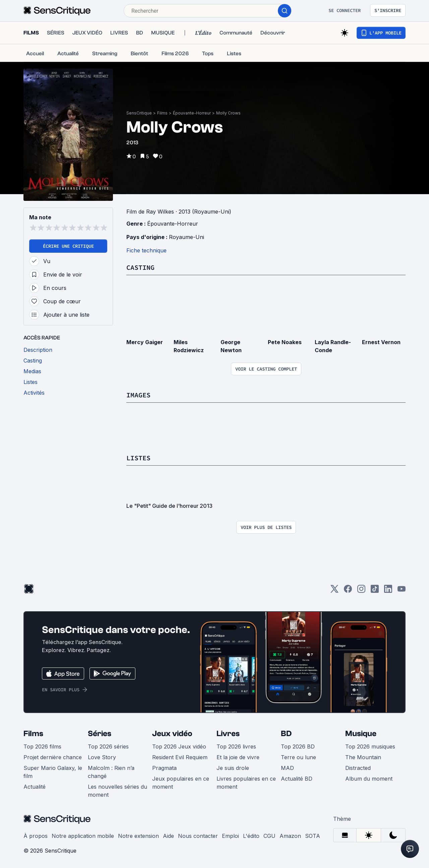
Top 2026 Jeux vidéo (179, 746)
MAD (287, 768)
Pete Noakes (285, 342)
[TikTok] (375, 591)
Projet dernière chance (53, 757)
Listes (138, 458)
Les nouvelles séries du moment (117, 791)
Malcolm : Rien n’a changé (111, 772)
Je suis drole (233, 768)
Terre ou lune (298, 757)
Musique (361, 734)
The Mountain (363, 757)
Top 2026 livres (236, 746)
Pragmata (164, 768)
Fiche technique (146, 250)
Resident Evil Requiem (180, 757)
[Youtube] (402, 591)
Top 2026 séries (108, 746)
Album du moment (369, 779)
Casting (140, 267)
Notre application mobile (83, 836)
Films (162, 113)
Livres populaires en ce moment (246, 783)
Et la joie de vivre (238, 757)
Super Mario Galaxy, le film (53, 772)
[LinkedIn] (388, 591)
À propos (36, 836)
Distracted (358, 768)
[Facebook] (348, 591)
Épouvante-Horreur (192, 113)
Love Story (102, 757)
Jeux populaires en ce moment (181, 783)
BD (286, 734)
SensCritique (139, 113)
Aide (168, 836)
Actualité (35, 787)
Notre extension (138, 836)
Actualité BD (297, 779)
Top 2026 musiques (370, 746)
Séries (100, 734)
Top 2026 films (42, 746)
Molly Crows (228, 113)
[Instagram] (361, 591)
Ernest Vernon (381, 342)
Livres (228, 734)
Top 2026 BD (298, 746)
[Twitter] (334, 591)
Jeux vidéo (172, 734)
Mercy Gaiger (145, 342)
